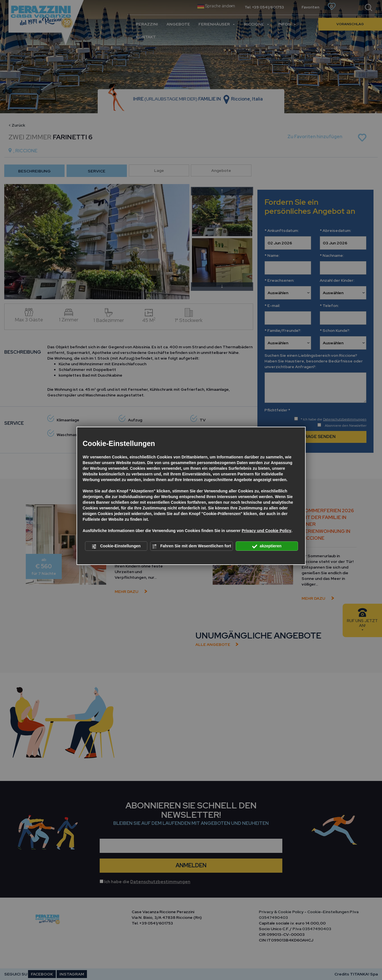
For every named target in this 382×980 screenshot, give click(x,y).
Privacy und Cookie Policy (266, 531)
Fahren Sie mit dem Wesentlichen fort (191, 546)
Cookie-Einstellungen (116, 546)
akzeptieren (267, 546)
